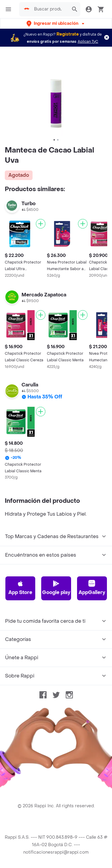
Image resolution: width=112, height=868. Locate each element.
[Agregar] (41, 224)
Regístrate (68, 34)
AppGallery (92, 588)
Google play (56, 588)
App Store (20, 588)
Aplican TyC (88, 42)
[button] (56, 23)
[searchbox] (50, 9)
